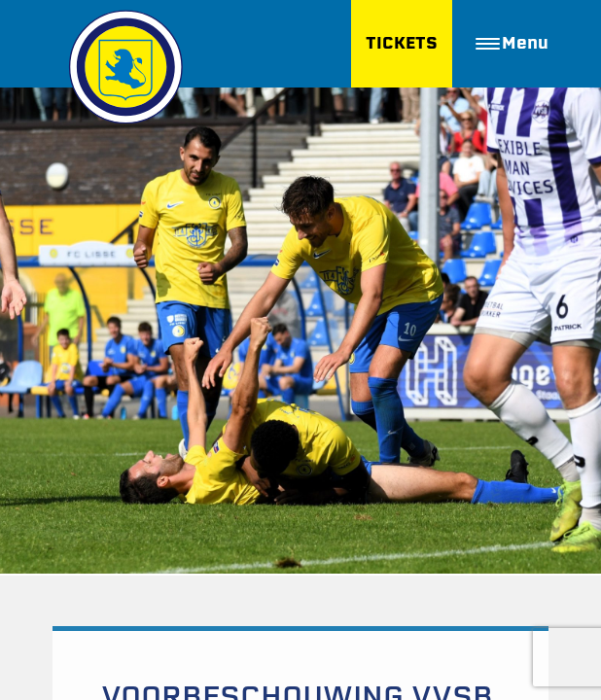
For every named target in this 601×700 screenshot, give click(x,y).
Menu (512, 43)
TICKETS (402, 43)
